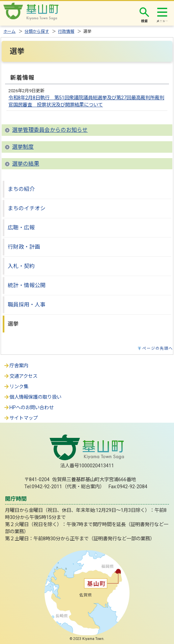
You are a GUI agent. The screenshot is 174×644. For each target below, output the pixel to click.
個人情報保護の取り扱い (32, 397)
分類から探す (37, 31)
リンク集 (16, 387)
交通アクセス (20, 376)
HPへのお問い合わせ (28, 408)
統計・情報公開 (27, 285)
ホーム (9, 31)
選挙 (13, 324)
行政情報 (66, 31)
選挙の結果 (26, 164)
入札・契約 (21, 266)
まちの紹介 (21, 189)
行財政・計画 (24, 247)
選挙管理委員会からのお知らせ (50, 130)
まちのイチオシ (27, 208)
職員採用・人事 (27, 305)
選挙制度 (23, 147)
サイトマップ (21, 418)
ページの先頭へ (158, 348)
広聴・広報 (21, 228)
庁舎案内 (16, 366)
